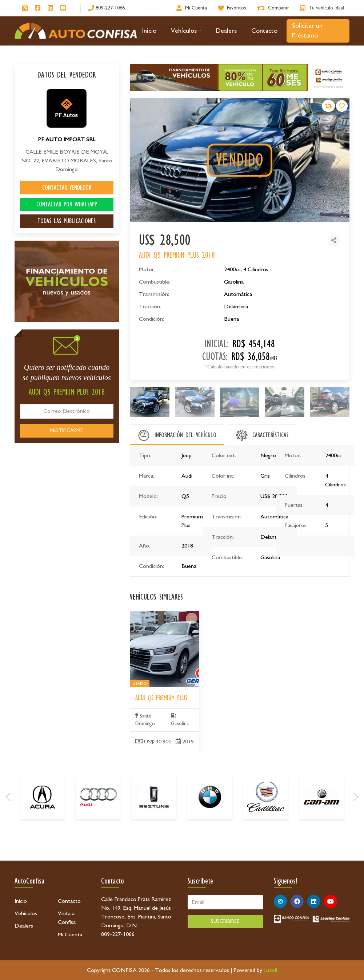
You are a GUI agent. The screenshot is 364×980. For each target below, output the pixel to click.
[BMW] (210, 829)
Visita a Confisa (67, 918)
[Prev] (8, 829)
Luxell (270, 970)
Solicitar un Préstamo (307, 31)
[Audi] (98, 829)
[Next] (356, 829)
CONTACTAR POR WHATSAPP (67, 204)
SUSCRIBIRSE (225, 921)
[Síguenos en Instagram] (25, 8)
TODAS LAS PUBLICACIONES (67, 221)
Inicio (149, 31)
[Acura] (42, 829)
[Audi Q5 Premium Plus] (192, 668)
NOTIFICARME (67, 431)
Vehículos (186, 31)
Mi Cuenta (70, 934)
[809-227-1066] (106, 8)
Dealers (226, 31)
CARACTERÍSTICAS (270, 435)
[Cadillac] (266, 829)
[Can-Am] (321, 829)
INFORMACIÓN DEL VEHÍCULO (185, 435)
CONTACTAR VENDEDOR (67, 187)
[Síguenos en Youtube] (63, 8)
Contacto (264, 31)
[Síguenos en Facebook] (38, 8)
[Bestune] (154, 829)
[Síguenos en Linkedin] (50, 8)
